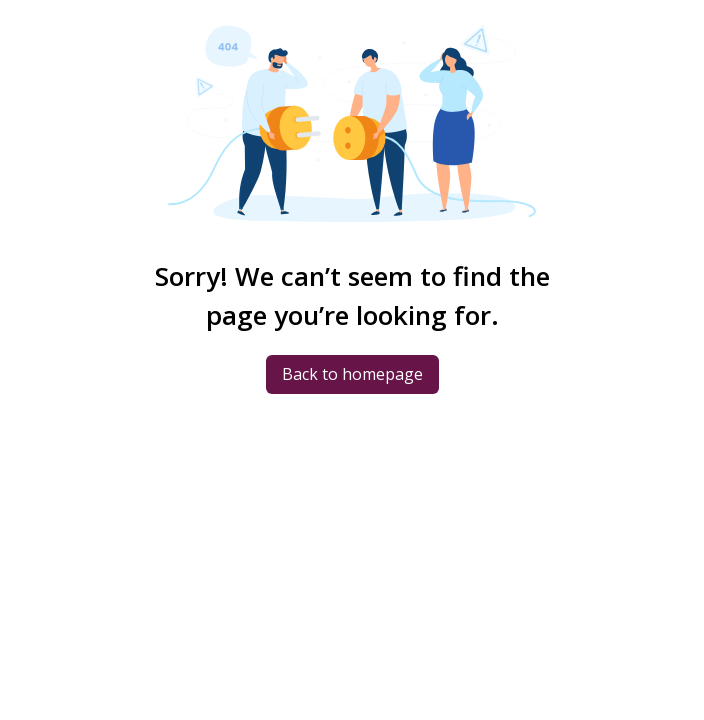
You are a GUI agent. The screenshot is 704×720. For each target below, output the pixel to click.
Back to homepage (352, 374)
